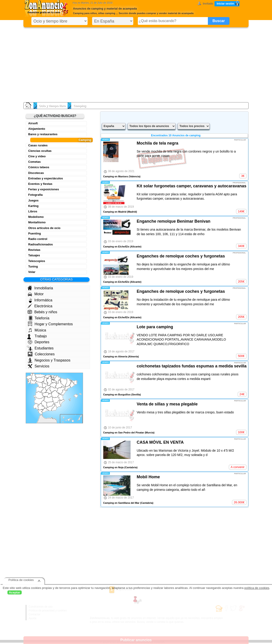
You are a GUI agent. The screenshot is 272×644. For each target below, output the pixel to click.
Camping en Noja (113, 467)
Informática (41, 300)
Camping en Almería (115, 356)
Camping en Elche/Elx (116, 247)
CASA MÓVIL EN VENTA (160, 442)
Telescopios (37, 261)
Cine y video (37, 156)
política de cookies (257, 588)
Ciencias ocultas (40, 151)
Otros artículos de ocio (44, 228)
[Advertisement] (136, 64)
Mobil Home (148, 477)
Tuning (33, 266)
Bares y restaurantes (43, 134)
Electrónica (40, 306)
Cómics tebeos (39, 167)
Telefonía (39, 318)
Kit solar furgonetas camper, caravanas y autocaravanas (191, 186)
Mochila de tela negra (157, 143)
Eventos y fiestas (40, 184)
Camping (85, 140)
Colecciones (41, 354)
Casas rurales (38, 145)
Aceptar (15, 592)
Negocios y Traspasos (49, 360)
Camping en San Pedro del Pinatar (124, 433)
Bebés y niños (42, 312)
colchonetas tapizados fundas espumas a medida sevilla (192, 366)
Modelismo (36, 217)
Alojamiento (37, 129)
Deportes (39, 342)
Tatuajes (34, 255)
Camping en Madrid (115, 212)
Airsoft (33, 123)
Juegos (33, 200)
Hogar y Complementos (50, 324)
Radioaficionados (40, 244)
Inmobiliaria (40, 288)
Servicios (39, 366)
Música (37, 330)
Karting (33, 206)
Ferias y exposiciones (44, 189)
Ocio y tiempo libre (52, 106)
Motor (36, 294)
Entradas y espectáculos (45, 178)
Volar (32, 272)
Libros (33, 211)
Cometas (34, 162)
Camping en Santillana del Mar (121, 503)
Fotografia (35, 195)
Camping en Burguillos (117, 395)
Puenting (35, 233)
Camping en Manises (116, 176)
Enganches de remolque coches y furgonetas (181, 256)
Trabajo (37, 336)
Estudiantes (40, 348)
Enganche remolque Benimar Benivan (174, 221)
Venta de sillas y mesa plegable (167, 404)
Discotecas (36, 173)
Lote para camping (155, 327)
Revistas (34, 250)
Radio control (38, 239)
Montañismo (37, 222)
